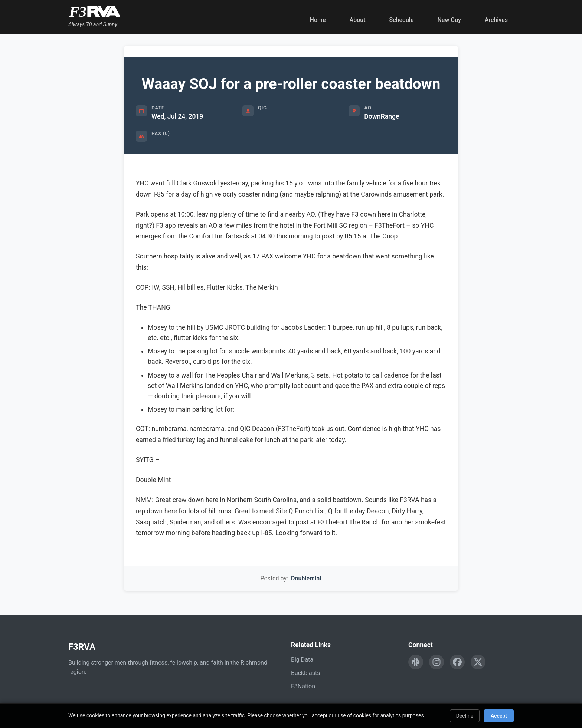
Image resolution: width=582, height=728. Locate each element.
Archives (496, 20)
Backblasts (305, 673)
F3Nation (303, 686)
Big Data (302, 660)
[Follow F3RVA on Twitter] (478, 662)
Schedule (401, 20)
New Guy (449, 20)
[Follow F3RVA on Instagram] (436, 662)
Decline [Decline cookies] (465, 716)
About (358, 20)
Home (318, 20)
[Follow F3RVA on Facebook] (457, 662)
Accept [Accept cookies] (499, 716)
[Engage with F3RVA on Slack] (416, 662)
